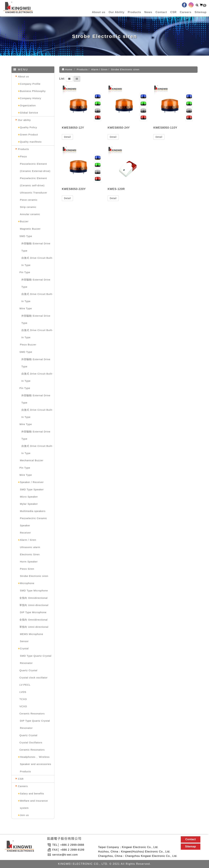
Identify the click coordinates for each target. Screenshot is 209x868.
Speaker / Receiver (32, 482)
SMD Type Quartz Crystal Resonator (36, 659)
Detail (67, 137)
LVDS (23, 692)
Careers (186, 12)
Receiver (25, 533)
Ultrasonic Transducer (34, 193)
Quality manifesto (31, 142)
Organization (28, 105)
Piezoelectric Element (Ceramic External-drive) (35, 167)
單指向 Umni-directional (34, 605)
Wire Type (26, 308)
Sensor (24, 641)
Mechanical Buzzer (32, 460)
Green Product (29, 135)
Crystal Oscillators (31, 742)
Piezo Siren (27, 569)
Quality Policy (28, 127)
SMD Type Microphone (34, 591)
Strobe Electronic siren (34, 576)
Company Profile (30, 84)
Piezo (23, 156)
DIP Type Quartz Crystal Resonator (35, 724)
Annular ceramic (30, 214)
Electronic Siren (30, 554)
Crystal (24, 648)
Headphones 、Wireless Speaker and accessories (36, 760)
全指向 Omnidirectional (33, 598)
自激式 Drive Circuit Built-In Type (37, 261)
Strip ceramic (28, 207)
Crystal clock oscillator (33, 678)
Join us (24, 815)
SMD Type (26, 236)
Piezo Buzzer (28, 345)
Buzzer (24, 221)
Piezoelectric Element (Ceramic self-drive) (33, 182)
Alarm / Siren (28, 540)
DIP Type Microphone (33, 612)
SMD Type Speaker (32, 489)
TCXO (23, 699)
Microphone (27, 583)
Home (67, 69)
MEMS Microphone (32, 634)
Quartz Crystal (28, 670)
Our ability (24, 120)
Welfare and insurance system (34, 804)
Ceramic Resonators (32, 714)
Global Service (29, 113)
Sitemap (201, 12)
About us (99, 12)
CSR (173, 12)
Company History (31, 98)
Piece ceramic (29, 200)
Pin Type (25, 272)
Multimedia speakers (33, 511)
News (148, 12)
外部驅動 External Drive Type (36, 247)
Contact (161, 12)
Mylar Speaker (29, 504)
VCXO (23, 706)
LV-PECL (25, 685)
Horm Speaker (29, 562)
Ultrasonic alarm (30, 547)
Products (134, 12)
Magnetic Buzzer (30, 229)
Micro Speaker (29, 497)
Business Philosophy (33, 91)
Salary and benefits (32, 793)
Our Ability (117, 12)
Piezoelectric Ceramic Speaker (33, 522)
